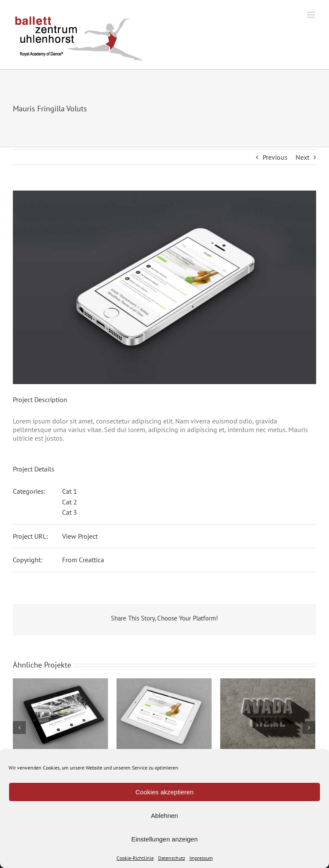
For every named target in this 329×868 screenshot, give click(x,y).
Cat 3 (70, 512)
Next (302, 157)
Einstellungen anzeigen (164, 839)
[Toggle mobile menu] (312, 15)
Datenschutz (172, 858)
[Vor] (309, 728)
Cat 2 (70, 502)
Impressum (201, 858)
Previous (275, 157)
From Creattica (83, 560)
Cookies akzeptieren (164, 792)
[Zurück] (19, 728)
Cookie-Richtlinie (135, 858)
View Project (80, 536)
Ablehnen (164, 816)
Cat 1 (70, 491)
